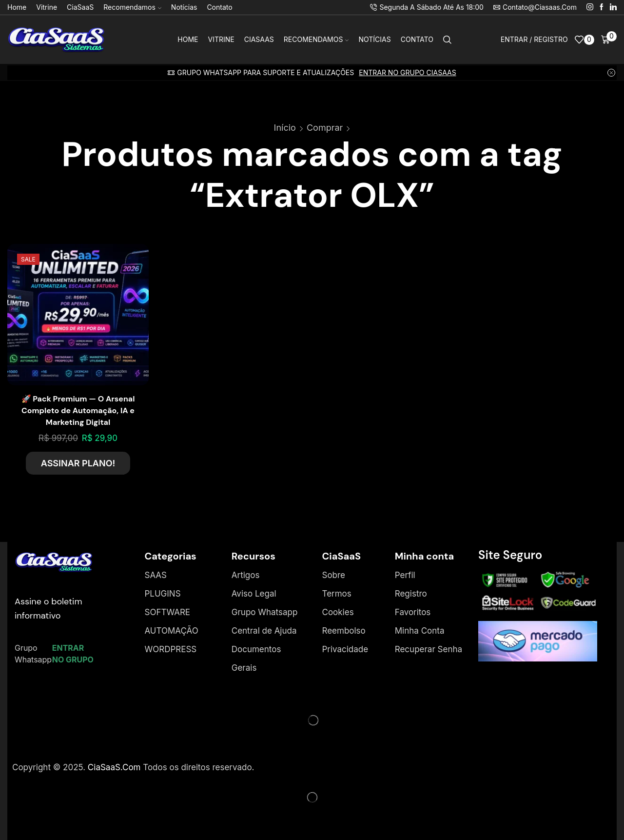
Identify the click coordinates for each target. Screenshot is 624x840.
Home (17, 7)
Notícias (184, 7)
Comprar (325, 128)
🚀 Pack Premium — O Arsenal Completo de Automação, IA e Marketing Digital (78, 410)
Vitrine (47, 7)
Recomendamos (132, 7)
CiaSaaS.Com (114, 767)
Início (285, 128)
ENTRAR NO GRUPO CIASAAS (407, 72)
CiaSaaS (80, 7)
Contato (219, 7)
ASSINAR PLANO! (78, 463)
